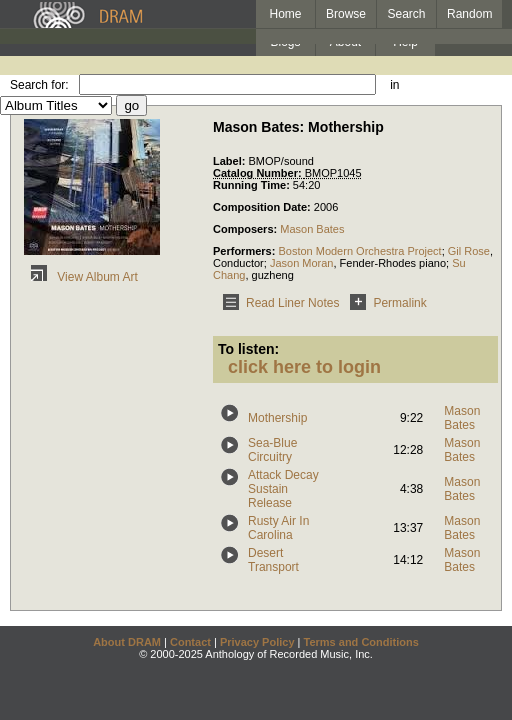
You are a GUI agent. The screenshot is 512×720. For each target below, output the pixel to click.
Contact (190, 642)
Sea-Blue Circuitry (272, 450)
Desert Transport (273, 560)
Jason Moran (302, 263)
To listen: (248, 349)
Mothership (277, 418)
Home (285, 14)
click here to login (304, 367)
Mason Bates (312, 229)
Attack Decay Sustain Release (283, 489)
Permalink (384, 303)
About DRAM (127, 642)
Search (407, 14)
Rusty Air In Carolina (278, 528)
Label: (230, 161)
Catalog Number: (259, 173)
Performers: (245, 251)
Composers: (246, 229)
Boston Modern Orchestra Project (359, 251)
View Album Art (81, 277)
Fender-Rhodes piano (393, 263)
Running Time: (253, 185)
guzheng (273, 275)
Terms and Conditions (361, 642)
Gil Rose (469, 251)
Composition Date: (263, 207)
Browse (346, 14)
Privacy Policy (257, 642)
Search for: (39, 85)
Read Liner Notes (277, 303)
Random (469, 14)
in (394, 85)
